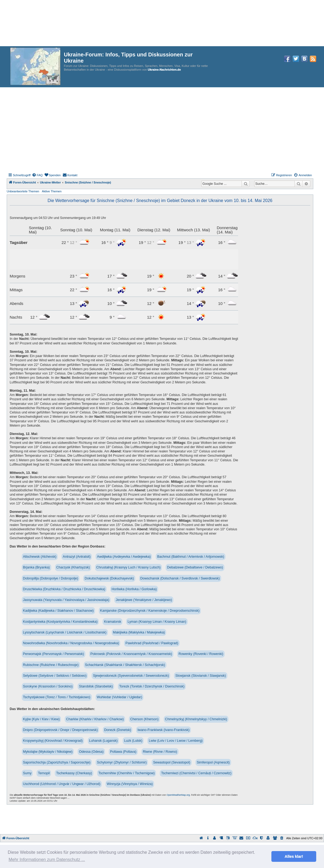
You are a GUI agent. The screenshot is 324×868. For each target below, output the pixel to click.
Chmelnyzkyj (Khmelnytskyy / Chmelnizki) (196, 719)
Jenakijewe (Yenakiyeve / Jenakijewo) (144, 600)
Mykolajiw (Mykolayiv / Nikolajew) (48, 752)
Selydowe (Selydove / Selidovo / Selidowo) (55, 676)
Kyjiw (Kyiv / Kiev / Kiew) (41, 719)
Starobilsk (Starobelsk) (96, 686)
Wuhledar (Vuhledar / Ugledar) (120, 697)
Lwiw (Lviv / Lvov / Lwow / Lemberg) (176, 741)
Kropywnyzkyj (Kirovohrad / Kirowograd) (53, 741)
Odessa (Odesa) (91, 752)
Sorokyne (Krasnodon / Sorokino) (48, 686)
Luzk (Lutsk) (133, 741)
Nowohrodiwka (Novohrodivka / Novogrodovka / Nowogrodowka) (71, 643)
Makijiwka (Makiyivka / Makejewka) (139, 632)
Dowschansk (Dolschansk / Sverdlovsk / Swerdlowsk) (180, 578)
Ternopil (44, 773)
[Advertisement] (162, 128)
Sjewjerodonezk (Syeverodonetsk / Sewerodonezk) (131, 676)
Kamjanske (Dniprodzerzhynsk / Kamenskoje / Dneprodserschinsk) (150, 611)
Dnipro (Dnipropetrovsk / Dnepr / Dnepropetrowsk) (61, 730)
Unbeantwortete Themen (23, 191)
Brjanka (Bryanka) (37, 567)
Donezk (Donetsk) (118, 730)
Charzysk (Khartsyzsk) (73, 567)
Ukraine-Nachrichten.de (164, 70)
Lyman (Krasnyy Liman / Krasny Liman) (157, 622)
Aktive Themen (52, 191)
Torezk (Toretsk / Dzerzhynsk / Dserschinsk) (152, 686)
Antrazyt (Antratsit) (77, 557)
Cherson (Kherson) (144, 719)
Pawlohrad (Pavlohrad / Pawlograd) (152, 643)
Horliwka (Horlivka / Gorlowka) (134, 589)
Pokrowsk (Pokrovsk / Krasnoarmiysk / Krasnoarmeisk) (131, 654)
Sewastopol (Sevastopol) (172, 762)
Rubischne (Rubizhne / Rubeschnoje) (51, 665)
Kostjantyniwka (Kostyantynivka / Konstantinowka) (60, 622)
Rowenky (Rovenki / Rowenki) (201, 654)
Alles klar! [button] (294, 856)
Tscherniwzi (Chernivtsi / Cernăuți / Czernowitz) (196, 773)
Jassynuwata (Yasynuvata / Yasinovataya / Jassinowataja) (66, 600)
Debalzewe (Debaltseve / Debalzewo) (195, 567)
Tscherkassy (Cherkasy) (74, 773)
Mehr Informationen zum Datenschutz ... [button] (47, 860)
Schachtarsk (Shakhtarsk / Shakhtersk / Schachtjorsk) (125, 665)
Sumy (27, 773)
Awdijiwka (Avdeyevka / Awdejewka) (124, 557)
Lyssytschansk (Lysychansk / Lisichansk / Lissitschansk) (65, 632)
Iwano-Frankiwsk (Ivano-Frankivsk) (163, 730)
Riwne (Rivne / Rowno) (160, 752)
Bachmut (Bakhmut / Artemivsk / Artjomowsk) (190, 557)
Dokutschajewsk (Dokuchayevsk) (109, 578)
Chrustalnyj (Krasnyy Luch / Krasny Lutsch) (129, 567)
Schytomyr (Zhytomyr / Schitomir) (122, 762)
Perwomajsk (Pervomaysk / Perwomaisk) (54, 654)
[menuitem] (37, 175)
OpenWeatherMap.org (178, 795)
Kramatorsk (112, 622)
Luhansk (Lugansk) (103, 741)
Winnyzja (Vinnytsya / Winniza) (130, 784)
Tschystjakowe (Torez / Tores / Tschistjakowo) (57, 697)
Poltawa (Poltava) (123, 752)
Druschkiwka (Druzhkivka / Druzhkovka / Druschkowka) (64, 589)
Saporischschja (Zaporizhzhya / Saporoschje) (57, 762)
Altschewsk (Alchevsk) (40, 557)
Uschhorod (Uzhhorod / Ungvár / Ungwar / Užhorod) (62, 784)
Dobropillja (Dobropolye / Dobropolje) (51, 578)
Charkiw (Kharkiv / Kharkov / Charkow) (95, 719)
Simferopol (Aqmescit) (213, 762)
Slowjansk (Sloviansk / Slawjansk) (201, 676)
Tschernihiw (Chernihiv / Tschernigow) (127, 773)
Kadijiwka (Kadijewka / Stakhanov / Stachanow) (58, 611)
